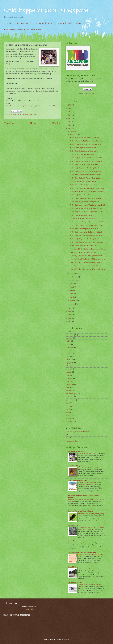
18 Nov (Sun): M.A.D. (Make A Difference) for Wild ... (87, 192)
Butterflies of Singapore (76, 466)
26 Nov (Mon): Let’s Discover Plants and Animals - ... (87, 144)
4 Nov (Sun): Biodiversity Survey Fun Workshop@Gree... (88, 249)
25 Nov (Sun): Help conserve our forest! (82, 155)
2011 (70, 308)
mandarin (69, 378)
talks (67, 403)
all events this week (10, 29)
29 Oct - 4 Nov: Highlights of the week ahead (84, 246)
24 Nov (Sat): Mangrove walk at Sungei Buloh (84, 168)
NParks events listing (72, 435)
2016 (70, 115)
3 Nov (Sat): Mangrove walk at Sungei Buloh (84, 266)
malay (68, 375)
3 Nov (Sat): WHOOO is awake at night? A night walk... (87, 269)
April (72, 294)
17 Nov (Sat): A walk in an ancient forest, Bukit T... (86, 198)
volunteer (69, 412)
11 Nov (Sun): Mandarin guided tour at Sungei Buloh (86, 222)
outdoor (20, 115)
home (9, 23)
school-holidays (28, 115)
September (74, 277)
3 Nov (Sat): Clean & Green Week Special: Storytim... (87, 256)
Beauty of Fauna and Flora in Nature (80, 511)
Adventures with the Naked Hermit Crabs (82, 553)
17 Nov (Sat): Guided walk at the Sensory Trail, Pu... (86, 208)
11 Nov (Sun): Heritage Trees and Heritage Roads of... (87, 225)
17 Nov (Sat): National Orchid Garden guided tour (85, 195)
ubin (67, 409)
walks (35, 115)
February (73, 300)
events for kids (36, 29)
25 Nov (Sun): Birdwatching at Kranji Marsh (84, 151)
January (73, 304)
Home (33, 123)
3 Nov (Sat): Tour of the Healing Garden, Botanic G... (86, 262)
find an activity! (24, 23)
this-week (69, 406)
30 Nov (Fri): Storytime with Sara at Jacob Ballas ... (86, 138)
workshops (69, 422)
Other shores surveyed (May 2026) (89, 453)
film (67, 350)
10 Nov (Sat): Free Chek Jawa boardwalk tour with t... (87, 235)
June (72, 287)
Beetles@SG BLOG (75, 525)
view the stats (29, 609)
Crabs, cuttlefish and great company (79, 543)
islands (68, 369)
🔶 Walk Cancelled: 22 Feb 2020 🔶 (89, 554)
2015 (70, 118)
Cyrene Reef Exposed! (76, 582)
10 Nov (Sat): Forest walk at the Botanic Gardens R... (86, 232)
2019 (70, 105)
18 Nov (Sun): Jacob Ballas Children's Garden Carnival (87, 188)
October (73, 273)
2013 (70, 125)
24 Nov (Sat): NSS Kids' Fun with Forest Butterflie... (86, 158)
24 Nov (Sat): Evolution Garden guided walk (84, 165)
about (79, 23)
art (66, 332)
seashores (69, 397)
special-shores (70, 400)
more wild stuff (65, 23)
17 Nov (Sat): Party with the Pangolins (82, 215)
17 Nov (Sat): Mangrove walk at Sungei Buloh (84, 202)
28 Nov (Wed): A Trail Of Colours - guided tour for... (86, 141)
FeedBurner (92, 93)
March (72, 297)
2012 (70, 129)
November (74, 135)
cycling (68, 341)
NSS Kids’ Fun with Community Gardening (91, 569)
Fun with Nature (74, 567)
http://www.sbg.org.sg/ (29, 106)
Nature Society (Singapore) (74, 438)
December (73, 131)
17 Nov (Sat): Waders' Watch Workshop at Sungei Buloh (87, 205)
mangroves (69, 381)
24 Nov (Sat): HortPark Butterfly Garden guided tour (86, 161)
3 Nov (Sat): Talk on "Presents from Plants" (83, 252)
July (71, 284)
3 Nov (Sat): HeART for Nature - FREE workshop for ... (87, 259)
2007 (70, 322)
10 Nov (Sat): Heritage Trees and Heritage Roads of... (86, 242)
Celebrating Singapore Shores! (78, 480)
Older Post (56, 123)
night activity (70, 384)
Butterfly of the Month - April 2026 (89, 468)
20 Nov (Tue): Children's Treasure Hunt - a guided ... (86, 178)
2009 (70, 315)
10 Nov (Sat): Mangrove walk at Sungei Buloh (84, 239)
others (68, 388)
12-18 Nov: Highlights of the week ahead (83, 181)
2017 (70, 112)
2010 (70, 312)
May (72, 290)
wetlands (68, 418)
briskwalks (69, 338)
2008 (70, 318)
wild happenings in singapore (46, 10)
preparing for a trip (44, 23)
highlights (69, 363)
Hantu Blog (72, 541)
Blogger (66, 639)
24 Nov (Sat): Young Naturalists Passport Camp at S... (87, 175)
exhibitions (69, 347)
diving (68, 344)
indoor (68, 366)
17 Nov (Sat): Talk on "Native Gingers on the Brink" (86, 212)
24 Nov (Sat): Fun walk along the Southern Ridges (85, 171)
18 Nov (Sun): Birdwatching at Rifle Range (83, 185)
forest (67, 357)
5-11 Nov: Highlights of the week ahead (82, 219)
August (72, 280)
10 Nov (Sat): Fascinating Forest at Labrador (84, 229)
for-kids (68, 353)
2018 (70, 108)
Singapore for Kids (72, 441)
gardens (14, 115)
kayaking (69, 372)
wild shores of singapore (76, 451)
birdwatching (70, 335)
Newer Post (9, 123)
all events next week (24, 29)
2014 (70, 122)
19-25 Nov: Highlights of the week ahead (83, 148)
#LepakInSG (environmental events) (77, 432)
